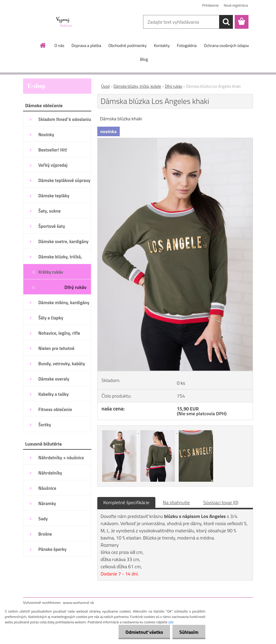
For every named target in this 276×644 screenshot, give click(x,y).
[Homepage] (43, 45)
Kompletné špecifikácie (126, 502)
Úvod (105, 86)
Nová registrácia (236, 5)
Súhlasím (188, 632)
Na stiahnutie (176, 502)
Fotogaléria (187, 45)
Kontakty (162, 45)
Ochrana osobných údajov (226, 45)
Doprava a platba (86, 45)
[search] (226, 22)
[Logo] (64, 22)
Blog (144, 59)
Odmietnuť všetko (142, 632)
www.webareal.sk (79, 603)
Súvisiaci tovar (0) (221, 502)
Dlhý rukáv (174, 86)
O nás (59, 45)
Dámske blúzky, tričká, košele (137, 86)
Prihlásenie (210, 5)
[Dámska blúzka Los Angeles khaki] (175, 140)
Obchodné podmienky (128, 45)
